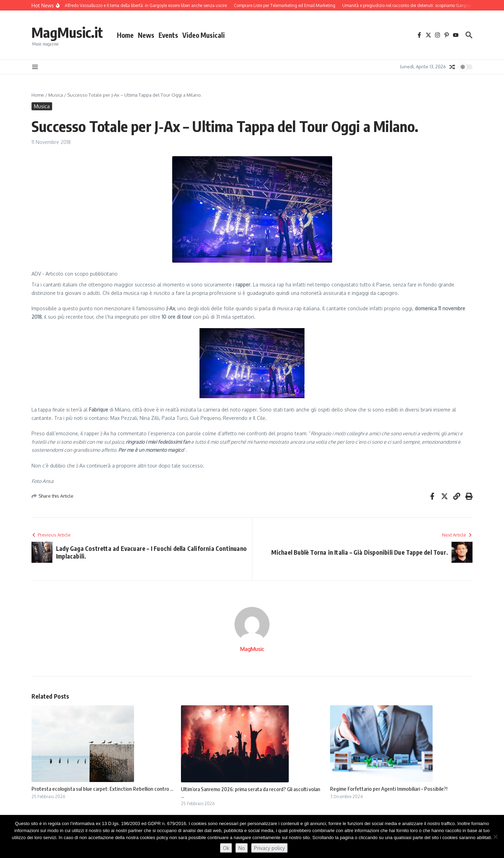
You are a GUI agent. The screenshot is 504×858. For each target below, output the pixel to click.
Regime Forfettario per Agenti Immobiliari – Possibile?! (389, 789)
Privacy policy (269, 848)
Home (125, 35)
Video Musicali (204, 35)
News (146, 35)
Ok (226, 848)
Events (168, 35)
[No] (495, 837)
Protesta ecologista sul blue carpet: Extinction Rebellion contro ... (102, 789)
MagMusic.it (67, 32)
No (242, 848)
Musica (56, 95)
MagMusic (252, 649)
